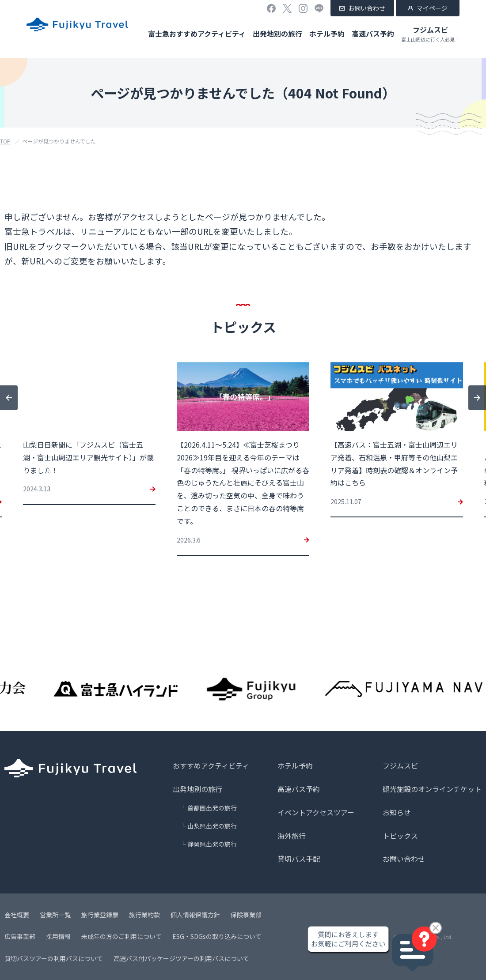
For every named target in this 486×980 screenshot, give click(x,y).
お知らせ (397, 812)
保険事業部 (246, 915)
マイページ (432, 8)
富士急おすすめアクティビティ (197, 34)
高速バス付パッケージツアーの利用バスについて (181, 958)
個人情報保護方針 (195, 915)
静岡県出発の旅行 (212, 844)
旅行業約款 (144, 915)
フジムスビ (430, 34)
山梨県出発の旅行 (212, 826)
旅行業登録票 (100, 915)
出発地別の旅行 (277, 34)
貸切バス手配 (299, 859)
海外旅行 (292, 836)
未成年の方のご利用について (121, 936)
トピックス (400, 836)
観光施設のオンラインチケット (432, 789)
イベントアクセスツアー (316, 812)
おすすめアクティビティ (211, 765)
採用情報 (58, 936)
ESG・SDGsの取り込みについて (217, 936)
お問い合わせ (367, 8)
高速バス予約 (373, 34)
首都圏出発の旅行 (212, 808)
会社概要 (17, 915)
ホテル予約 (327, 34)
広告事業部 (20, 936)
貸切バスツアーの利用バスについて (54, 958)
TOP (5, 141)
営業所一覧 (55, 915)
